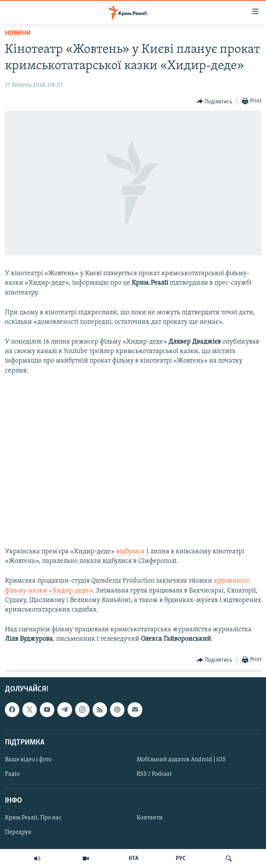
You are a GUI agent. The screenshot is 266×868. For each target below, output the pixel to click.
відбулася (130, 552)
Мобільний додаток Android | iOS (181, 760)
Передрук (18, 832)
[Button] (215, 101)
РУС (181, 858)
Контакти (150, 818)
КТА (134, 858)
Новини (18, 33)
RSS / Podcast (154, 774)
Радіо (12, 774)
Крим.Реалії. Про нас (33, 818)
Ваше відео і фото (28, 760)
